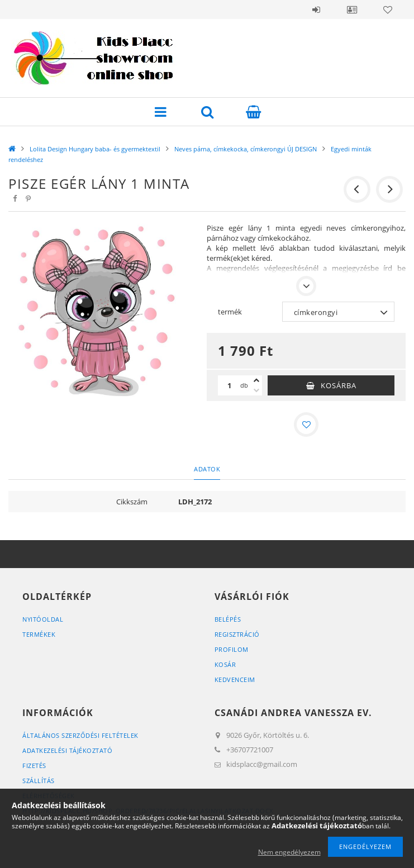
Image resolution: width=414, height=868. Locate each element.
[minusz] (256, 390)
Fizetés (34, 766)
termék (230, 312)
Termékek (39, 634)
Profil (352, 9)
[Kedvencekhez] (306, 425)
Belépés (316, 9)
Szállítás (39, 781)
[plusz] (256, 380)
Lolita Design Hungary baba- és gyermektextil (95, 149)
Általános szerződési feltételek (80, 735)
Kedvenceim (235, 679)
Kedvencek (388, 9)
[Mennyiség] (229, 385)
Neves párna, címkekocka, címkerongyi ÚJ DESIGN (246, 149)
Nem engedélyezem (289, 852)
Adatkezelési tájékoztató (67, 750)
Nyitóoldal (43, 619)
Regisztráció (237, 634)
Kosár (225, 664)
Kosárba (339, 385)
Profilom (232, 649)
